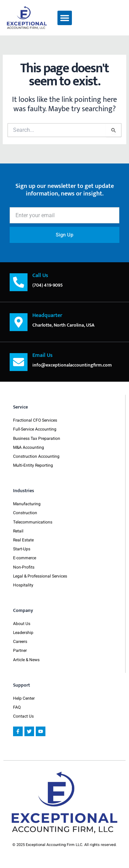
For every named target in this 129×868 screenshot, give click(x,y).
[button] (65, 18)
